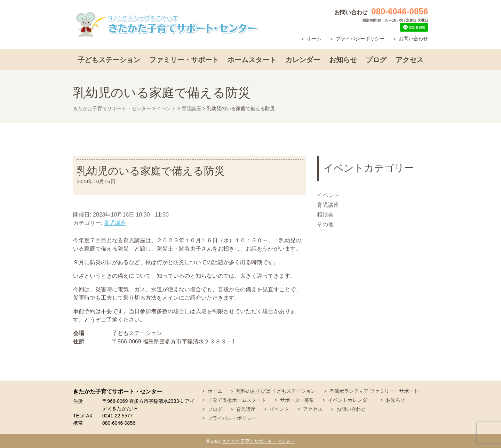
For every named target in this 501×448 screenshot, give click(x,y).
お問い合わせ (413, 39)
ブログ (376, 60)
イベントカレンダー (350, 400)
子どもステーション (109, 60)
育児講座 (115, 223)
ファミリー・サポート (184, 60)
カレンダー (303, 60)
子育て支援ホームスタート (237, 400)
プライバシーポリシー (360, 39)
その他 (325, 224)
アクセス (409, 60)
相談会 (325, 215)
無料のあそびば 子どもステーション (276, 391)
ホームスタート (252, 60)
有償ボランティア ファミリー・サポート (374, 391)
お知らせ (343, 60)
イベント (328, 195)
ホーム (314, 39)
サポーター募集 (297, 400)
